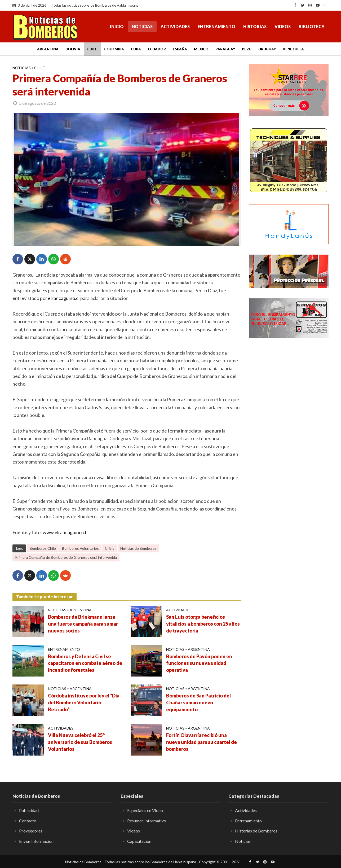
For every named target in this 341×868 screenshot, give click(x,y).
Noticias (142, 26)
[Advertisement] (289, 428)
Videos (283, 26)
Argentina (48, 49)
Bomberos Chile (43, 548)
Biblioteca (312, 26)
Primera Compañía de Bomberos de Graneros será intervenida (66, 557)
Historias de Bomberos (256, 831)
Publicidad (29, 810)
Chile (92, 49)
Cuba (136, 49)
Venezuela (293, 49)
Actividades (175, 26)
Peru (247, 49)
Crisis (110, 548)
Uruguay (267, 49)
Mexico (201, 49)
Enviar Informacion (36, 841)
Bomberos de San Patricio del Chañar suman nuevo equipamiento (198, 703)
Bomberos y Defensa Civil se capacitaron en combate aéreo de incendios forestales (85, 663)
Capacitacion (139, 841)
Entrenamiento (216, 26)
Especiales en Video (145, 810)
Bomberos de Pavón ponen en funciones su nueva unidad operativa (199, 663)
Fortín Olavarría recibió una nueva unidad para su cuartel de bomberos (201, 742)
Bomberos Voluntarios (80, 548)
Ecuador (157, 49)
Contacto (28, 821)
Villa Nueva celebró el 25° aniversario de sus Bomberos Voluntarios (80, 742)
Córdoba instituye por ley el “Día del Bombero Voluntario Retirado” (84, 703)
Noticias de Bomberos (138, 548)
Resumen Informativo (147, 821)
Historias (255, 26)
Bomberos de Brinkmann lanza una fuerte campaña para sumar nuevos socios (83, 624)
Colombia (114, 49)
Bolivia (73, 49)
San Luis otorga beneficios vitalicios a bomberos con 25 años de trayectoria (203, 624)
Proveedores (31, 831)
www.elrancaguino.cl (64, 532)
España (180, 49)
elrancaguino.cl (64, 298)
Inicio (117, 26)
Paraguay (225, 49)
